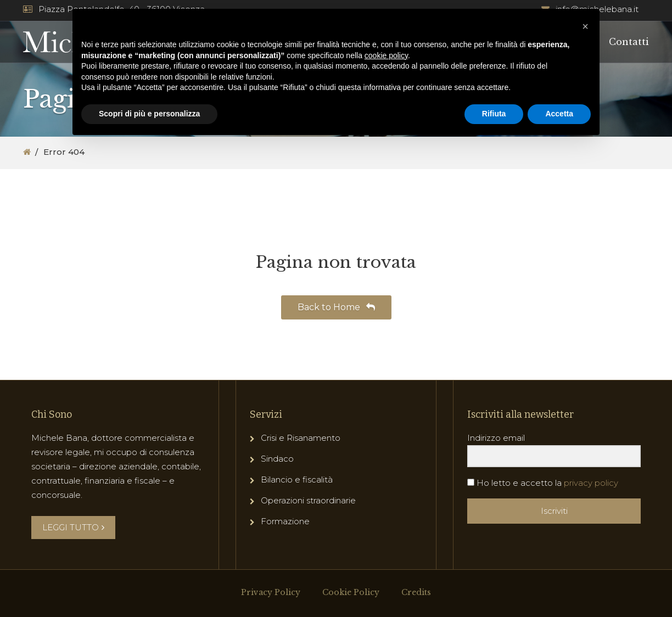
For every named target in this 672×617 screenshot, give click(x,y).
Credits (416, 592)
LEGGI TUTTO (73, 527)
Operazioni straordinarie (308, 500)
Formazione (285, 521)
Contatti (629, 42)
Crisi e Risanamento (301, 438)
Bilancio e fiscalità (297, 479)
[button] (585, 26)
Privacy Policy (271, 592)
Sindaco (277, 459)
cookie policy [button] (386, 55)
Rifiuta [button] (494, 114)
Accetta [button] (559, 114)
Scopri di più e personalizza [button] (149, 114)
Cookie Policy (351, 592)
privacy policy (591, 483)
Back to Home (336, 307)
